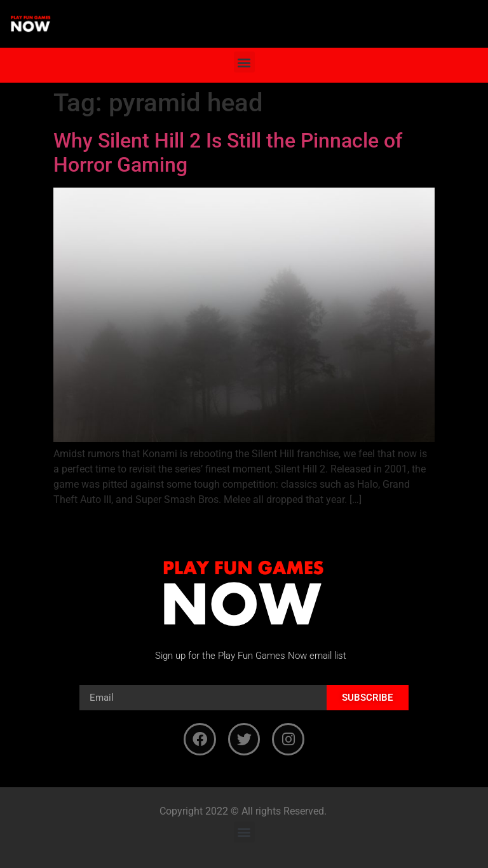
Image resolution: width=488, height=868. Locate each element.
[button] (244, 62)
